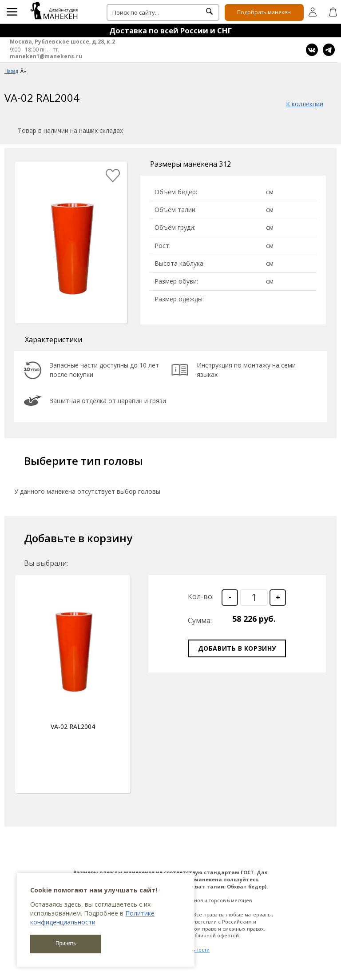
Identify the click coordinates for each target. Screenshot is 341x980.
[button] (278, 598)
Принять (66, 944)
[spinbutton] (254, 598)
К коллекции (305, 104)
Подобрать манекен (264, 12)
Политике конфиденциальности (92, 918)
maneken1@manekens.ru (46, 56)
